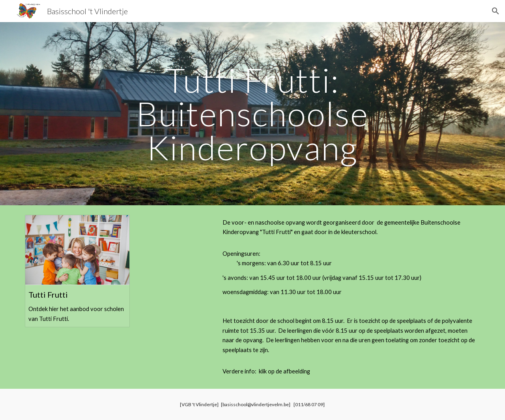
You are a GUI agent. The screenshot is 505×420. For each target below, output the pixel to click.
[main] (252, 114)
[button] (496, 11)
